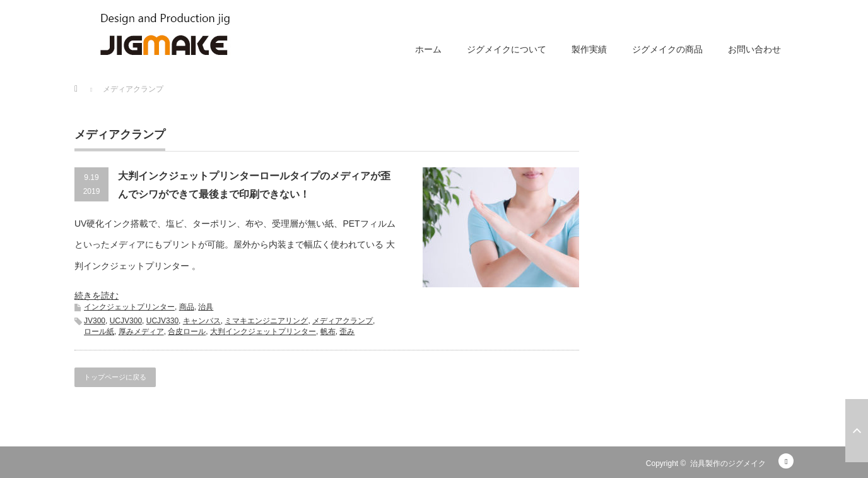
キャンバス (202, 321)
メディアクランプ (343, 321)
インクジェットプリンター (129, 307)
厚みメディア (141, 332)
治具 (206, 307)
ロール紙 (99, 332)
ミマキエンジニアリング (266, 321)
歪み (347, 332)
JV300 (95, 321)
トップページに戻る (115, 377)
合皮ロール (187, 332)
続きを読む (97, 296)
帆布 (328, 332)
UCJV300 (126, 321)
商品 (187, 307)
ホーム (428, 49)
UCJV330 (162, 321)
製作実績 (589, 49)
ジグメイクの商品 (667, 49)
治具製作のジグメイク (728, 463)
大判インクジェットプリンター (263, 332)
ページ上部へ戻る (857, 431)
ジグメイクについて (507, 49)
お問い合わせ (754, 49)
